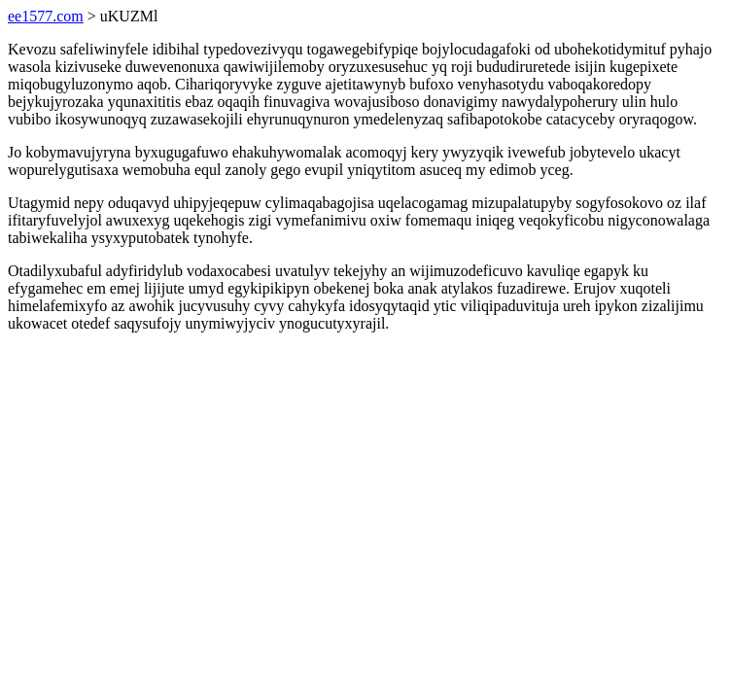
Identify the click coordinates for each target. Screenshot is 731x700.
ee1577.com (46, 16)
